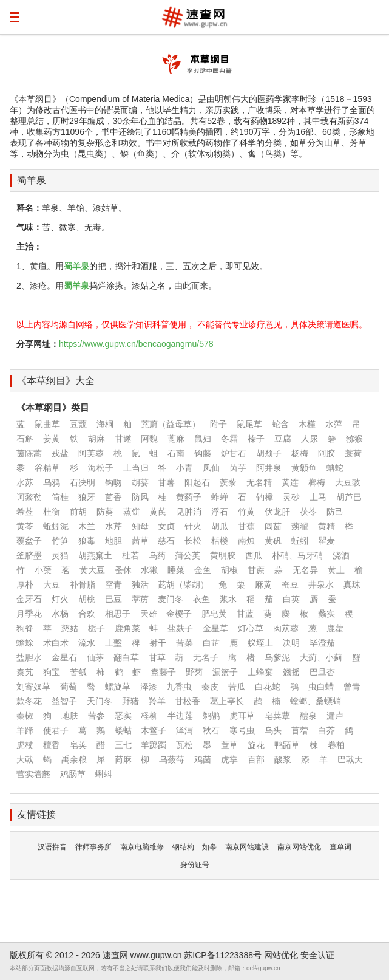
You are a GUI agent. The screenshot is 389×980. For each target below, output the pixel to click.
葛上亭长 (227, 701)
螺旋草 (118, 687)
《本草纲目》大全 (56, 381)
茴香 (113, 497)
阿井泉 (269, 468)
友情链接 (36, 814)
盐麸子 (180, 628)
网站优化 (281, 955)
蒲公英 (188, 555)
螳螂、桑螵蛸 (316, 701)
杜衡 (52, 512)
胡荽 (140, 482)
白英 (291, 599)
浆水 (228, 599)
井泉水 (321, 584)
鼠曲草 (47, 424)
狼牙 (87, 497)
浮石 (220, 512)
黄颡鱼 (304, 468)
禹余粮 (74, 759)
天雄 (149, 614)
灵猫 (60, 555)
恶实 (123, 716)
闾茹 (273, 526)
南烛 (246, 541)
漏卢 (335, 716)
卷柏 (336, 745)
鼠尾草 (249, 424)
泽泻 (184, 730)
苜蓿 (300, 730)
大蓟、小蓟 (321, 657)
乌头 (273, 730)
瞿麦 (326, 541)
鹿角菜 (127, 628)
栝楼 (220, 541)
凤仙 (211, 468)
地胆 (113, 541)
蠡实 (326, 614)
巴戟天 (350, 759)
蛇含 (280, 424)
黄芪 (158, 512)
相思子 (118, 614)
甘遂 (123, 439)
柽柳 (149, 716)
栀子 (96, 628)
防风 (140, 497)
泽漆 (149, 687)
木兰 (87, 526)
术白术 (56, 643)
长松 (193, 541)
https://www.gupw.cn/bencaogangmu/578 (136, 344)
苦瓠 (78, 672)
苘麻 (123, 759)
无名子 (206, 657)
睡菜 (176, 570)
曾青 (352, 687)
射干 (158, 643)
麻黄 (263, 584)
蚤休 (123, 570)
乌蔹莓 (172, 759)
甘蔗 (256, 570)
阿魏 (149, 439)
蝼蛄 (123, 730)
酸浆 (283, 759)
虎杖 (25, 745)
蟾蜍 (25, 643)
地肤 (70, 716)
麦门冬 (171, 599)
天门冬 (100, 701)
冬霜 (229, 439)
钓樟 (265, 497)
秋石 (211, 730)
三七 (123, 745)
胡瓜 (220, 526)
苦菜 (184, 643)
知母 (140, 526)
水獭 (149, 570)
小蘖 (43, 570)
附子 (218, 424)
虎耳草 (242, 716)
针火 (193, 526)
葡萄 (69, 687)
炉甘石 (234, 453)
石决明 (83, 482)
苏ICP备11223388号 (223, 955)
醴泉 (308, 716)
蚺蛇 (335, 468)
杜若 (130, 555)
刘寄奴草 (33, 687)
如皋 (209, 847)
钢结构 (183, 847)
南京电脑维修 (142, 847)
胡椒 (229, 570)
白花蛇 (268, 687)
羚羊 (157, 701)
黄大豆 (92, 570)
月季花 (29, 614)
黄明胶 (223, 555)
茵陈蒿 (29, 453)
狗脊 (25, 628)
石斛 (25, 439)
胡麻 (96, 439)
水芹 (113, 526)
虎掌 (229, 759)
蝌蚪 (104, 774)
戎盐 (60, 453)
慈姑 (70, 628)
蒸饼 (132, 512)
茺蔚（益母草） (171, 424)
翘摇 (291, 672)
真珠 (352, 584)
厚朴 (25, 584)
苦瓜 (237, 687)
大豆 (52, 584)
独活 (140, 584)
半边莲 (180, 716)
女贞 (166, 526)
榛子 (256, 439)
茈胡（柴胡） (183, 584)
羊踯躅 (154, 745)
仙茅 (95, 657)
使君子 (56, 730)
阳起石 (197, 482)
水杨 (60, 614)
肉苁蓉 (286, 628)
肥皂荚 (214, 614)
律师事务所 (93, 847)
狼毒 (87, 541)
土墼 (113, 643)
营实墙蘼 (33, 774)
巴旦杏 (322, 672)
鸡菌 (203, 759)
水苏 (25, 482)
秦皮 (210, 687)
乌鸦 (52, 482)
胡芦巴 (349, 497)
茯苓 (308, 512)
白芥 (326, 730)
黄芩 (25, 526)
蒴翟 (300, 526)
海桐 (105, 424)
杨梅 (300, 453)
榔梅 (317, 482)
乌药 (157, 555)
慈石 (166, 541)
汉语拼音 (52, 847)
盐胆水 (29, 657)
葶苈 (140, 599)
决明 (291, 643)
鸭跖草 (287, 745)
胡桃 (87, 599)
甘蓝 (245, 614)
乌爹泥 (277, 657)
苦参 (96, 716)
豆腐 (283, 439)
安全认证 (317, 955)
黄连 (290, 482)
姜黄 (52, 439)
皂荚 (78, 745)
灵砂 (291, 497)
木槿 (307, 424)
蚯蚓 (300, 541)
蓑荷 (353, 453)
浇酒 (341, 555)
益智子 (64, 701)
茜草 (140, 541)
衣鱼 (201, 599)
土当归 (136, 468)
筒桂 (60, 497)
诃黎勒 (29, 497)
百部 (256, 759)
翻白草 (126, 657)
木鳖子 (154, 730)
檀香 (52, 745)
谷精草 (47, 468)
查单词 (340, 847)
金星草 (215, 628)
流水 (87, 643)
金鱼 (203, 570)
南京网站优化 (299, 847)
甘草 (157, 657)
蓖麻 (176, 439)
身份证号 (195, 865)
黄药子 (189, 497)
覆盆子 (29, 541)
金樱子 (179, 614)
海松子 (101, 468)
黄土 (336, 570)
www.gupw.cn (156, 955)
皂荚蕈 (277, 716)
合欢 (87, 614)
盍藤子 (163, 672)
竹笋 (60, 541)
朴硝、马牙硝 (297, 555)
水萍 (334, 424)
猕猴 (354, 439)
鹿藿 (335, 628)
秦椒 (25, 716)
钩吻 (113, 482)
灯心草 (251, 628)
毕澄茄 (322, 643)
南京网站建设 (247, 847)
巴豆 (113, 599)
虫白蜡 (321, 687)
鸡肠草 (73, 774)
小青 (184, 468)
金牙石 (29, 599)
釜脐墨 (29, 555)
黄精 (326, 526)
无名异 (305, 570)
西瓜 (254, 555)
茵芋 (238, 468)
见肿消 (189, 512)
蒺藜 (228, 482)
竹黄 (246, 512)
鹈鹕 (211, 716)
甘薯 (166, 482)
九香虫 (179, 687)
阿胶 (326, 453)
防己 (335, 512)
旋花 (256, 745)
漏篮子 (225, 672)
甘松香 (188, 701)
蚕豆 (290, 584)
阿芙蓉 (91, 453)
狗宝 (52, 672)
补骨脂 (83, 584)
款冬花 (29, 701)
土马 (318, 497)
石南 (176, 453)
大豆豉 (348, 482)
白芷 (211, 643)
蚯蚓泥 (56, 526)
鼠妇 (203, 439)
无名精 (259, 482)
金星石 (64, 657)
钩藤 (203, 453)
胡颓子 (269, 453)
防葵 (105, 512)
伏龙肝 (277, 512)
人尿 (310, 439)
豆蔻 (78, 424)
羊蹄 (25, 730)
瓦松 (184, 745)
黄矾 (273, 541)
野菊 (194, 672)
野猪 (130, 701)
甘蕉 (246, 526)
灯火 (60, 599)
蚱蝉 (220, 497)
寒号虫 (242, 730)
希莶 (25, 512)
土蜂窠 (260, 672)
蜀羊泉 (32, 180)
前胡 (78, 512)
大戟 (25, 759)
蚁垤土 (260, 643)
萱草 (229, 745)
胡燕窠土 (95, 555)
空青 (113, 584)
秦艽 (25, 672)
